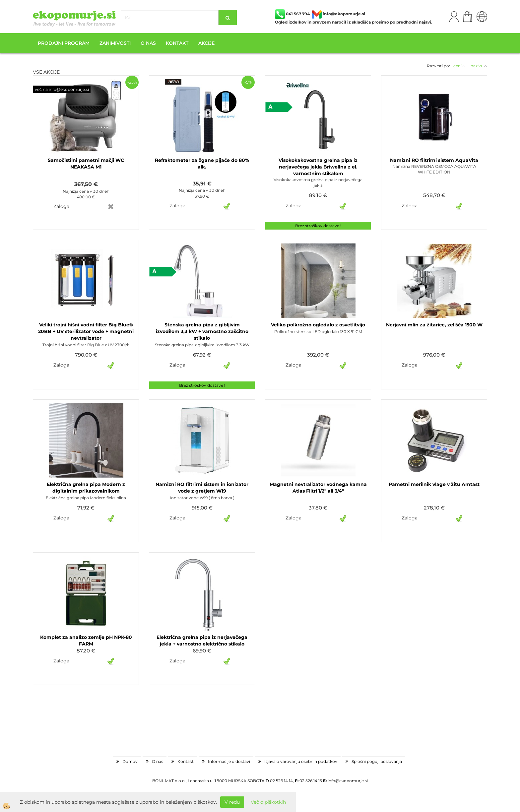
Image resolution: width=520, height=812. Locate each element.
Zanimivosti (115, 43)
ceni (459, 66)
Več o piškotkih (268, 802)
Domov (130, 761)
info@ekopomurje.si (348, 781)
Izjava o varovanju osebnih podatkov (301, 761)
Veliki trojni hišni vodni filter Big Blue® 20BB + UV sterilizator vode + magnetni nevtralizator (86, 331)
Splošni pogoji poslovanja (377, 761)
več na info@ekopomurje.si (62, 89)
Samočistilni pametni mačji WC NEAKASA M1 (86, 164)
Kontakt (177, 43)
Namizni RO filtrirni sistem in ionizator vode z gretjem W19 (202, 488)
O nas (148, 43)
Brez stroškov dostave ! (318, 226)
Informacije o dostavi (229, 761)
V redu (232, 802)
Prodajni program (64, 43)
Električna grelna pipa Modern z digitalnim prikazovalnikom (86, 488)
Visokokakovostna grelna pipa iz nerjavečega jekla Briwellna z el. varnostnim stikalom (318, 167)
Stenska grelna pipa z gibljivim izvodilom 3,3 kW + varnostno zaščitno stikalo (202, 331)
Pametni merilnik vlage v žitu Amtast (434, 484)
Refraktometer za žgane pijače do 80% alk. (202, 164)
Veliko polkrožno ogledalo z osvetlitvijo (318, 325)
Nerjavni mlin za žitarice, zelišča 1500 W (434, 325)
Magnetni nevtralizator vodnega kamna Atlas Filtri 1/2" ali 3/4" (318, 488)
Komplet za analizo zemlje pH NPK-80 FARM (86, 641)
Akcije (206, 43)
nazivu (479, 66)
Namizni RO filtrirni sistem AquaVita (434, 160)
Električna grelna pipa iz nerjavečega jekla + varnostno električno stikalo (202, 641)
